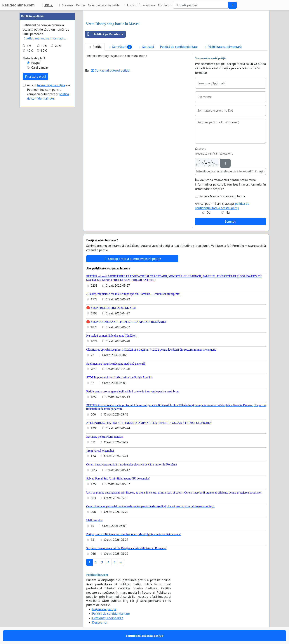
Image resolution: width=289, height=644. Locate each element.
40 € (30, 51)
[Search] (201, 5)
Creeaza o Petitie (71, 5)
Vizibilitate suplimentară (223, 47)
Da (209, 212)
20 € (58, 46)
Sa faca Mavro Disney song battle (222, 196)
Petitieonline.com (18, 5)
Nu (228, 212)
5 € (29, 46)
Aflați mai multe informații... (44, 38)
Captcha (201, 149)
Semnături (120, 47)
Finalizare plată (35, 77)
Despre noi (100, 622)
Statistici (146, 47)
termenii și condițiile (51, 85)
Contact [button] (164, 5)
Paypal (36, 63)
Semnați (231, 221)
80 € (44, 51)
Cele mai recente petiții (104, 5)
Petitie (95, 47)
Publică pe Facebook (104, 34)
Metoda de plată (34, 58)
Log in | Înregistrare (139, 5)
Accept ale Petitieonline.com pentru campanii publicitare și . (49, 92)
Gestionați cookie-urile (108, 618)
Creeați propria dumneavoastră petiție (132, 259)
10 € (44, 46)
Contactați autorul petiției (111, 70)
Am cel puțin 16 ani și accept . (222, 206)
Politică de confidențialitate (179, 47)
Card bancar (40, 67)
